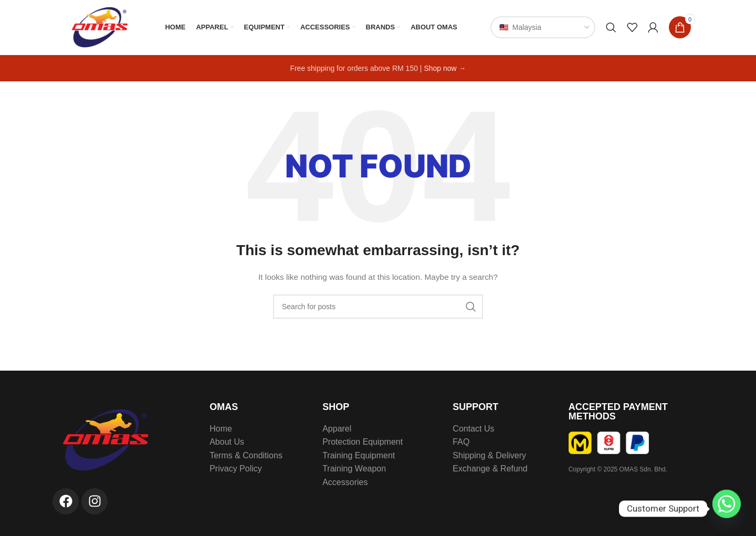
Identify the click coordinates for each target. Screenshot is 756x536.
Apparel (337, 429)
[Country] (543, 27)
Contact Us (473, 429)
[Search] (611, 27)
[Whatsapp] (727, 509)
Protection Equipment (363, 442)
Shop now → (445, 68)
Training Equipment (359, 455)
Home (221, 429)
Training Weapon (354, 469)
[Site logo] (98, 27)
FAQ (461, 442)
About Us (227, 442)
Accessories (345, 482)
